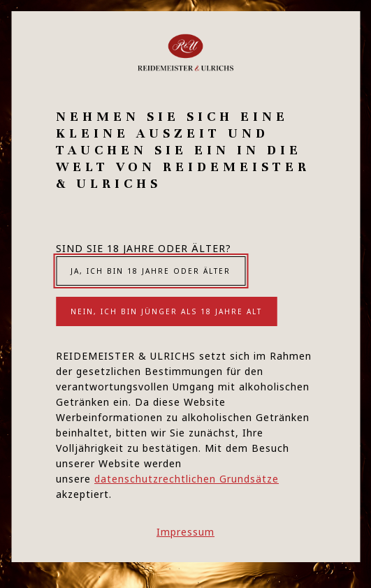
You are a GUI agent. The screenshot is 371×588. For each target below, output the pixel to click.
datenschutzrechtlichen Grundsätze (187, 479)
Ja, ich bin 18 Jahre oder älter (151, 271)
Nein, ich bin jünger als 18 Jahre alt (166, 311)
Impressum (185, 532)
